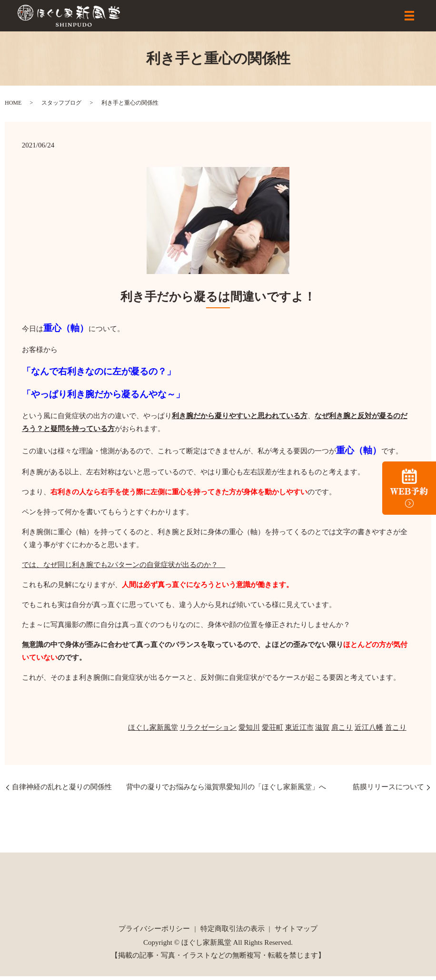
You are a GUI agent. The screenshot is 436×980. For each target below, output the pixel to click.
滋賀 (322, 731)
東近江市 (299, 731)
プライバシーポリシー (154, 932)
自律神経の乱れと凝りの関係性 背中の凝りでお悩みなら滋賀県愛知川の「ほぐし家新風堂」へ (169, 791)
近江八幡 (369, 731)
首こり (396, 731)
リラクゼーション (208, 731)
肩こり (342, 731)
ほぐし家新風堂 (153, 731)
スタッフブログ (61, 106)
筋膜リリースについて (388, 791)
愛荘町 (272, 731)
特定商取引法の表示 (233, 932)
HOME (13, 106)
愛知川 (249, 731)
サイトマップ (296, 932)
